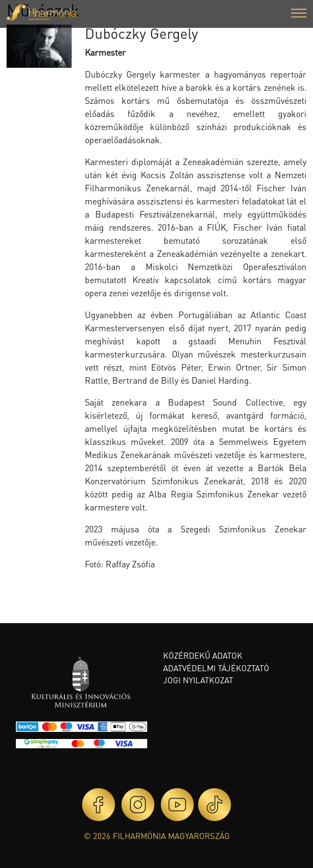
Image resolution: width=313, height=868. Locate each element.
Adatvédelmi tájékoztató (216, 668)
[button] (299, 14)
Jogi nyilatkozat (198, 680)
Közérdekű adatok (203, 655)
